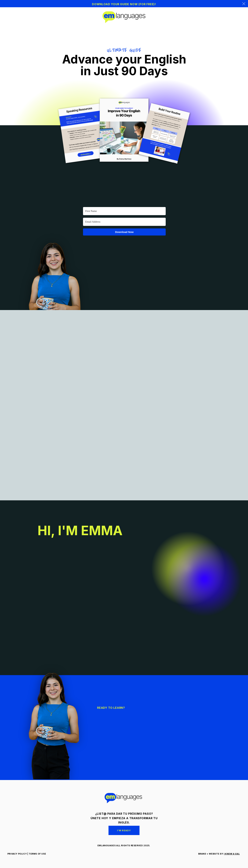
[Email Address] (124, 222)
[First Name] (124, 211)
